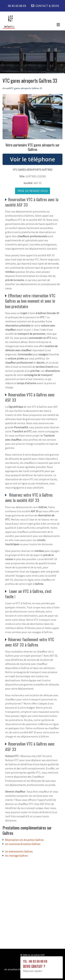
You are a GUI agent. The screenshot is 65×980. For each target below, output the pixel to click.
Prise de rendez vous (32, 191)
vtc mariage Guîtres (16, 856)
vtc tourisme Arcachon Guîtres (23, 844)
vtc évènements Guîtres (19, 851)
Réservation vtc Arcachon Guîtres (24, 840)
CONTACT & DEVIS (47, 6)
